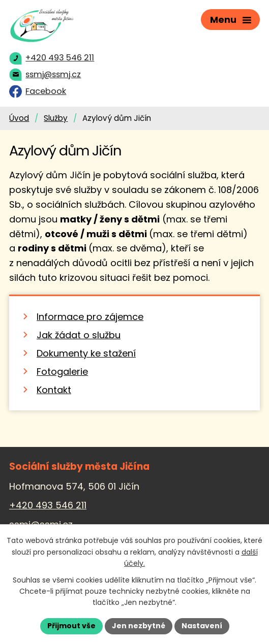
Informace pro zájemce (90, 317)
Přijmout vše (71, 626)
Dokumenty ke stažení (86, 353)
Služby (56, 118)
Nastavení (202, 626)
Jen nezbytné (139, 626)
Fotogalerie (62, 372)
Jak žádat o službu (79, 335)
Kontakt (54, 390)
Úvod (19, 118)
